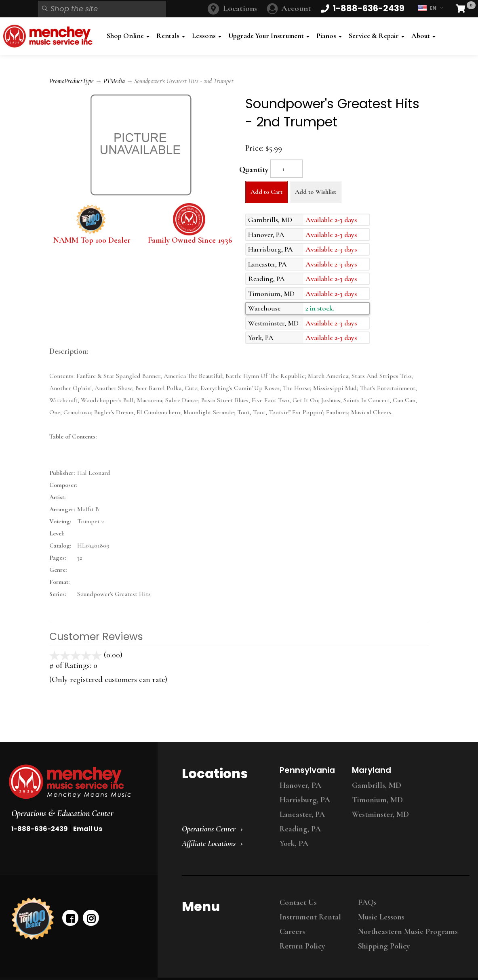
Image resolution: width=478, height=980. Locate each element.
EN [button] (430, 8)
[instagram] (91, 918)
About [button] (423, 36)
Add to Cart (266, 192)
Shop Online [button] (128, 36)
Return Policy (302, 946)
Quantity (254, 170)
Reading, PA (300, 829)
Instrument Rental (310, 917)
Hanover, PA (300, 785)
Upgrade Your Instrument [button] (269, 36)
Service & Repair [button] (377, 36)
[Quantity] (286, 169)
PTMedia (114, 81)
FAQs (367, 902)
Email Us (88, 829)
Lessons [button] (207, 36)
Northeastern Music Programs (408, 932)
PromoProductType (72, 81)
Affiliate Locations (209, 844)
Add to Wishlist (316, 192)
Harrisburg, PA (305, 800)
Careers (292, 932)
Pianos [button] (329, 36)
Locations (240, 8)
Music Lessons (381, 917)
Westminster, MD (380, 814)
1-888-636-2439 (40, 829)
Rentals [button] (171, 36)
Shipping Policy (384, 946)
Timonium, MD (377, 800)
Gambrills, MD (377, 785)
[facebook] (70, 918)
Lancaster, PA (302, 814)
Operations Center (209, 829)
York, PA (294, 844)
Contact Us (298, 902)
